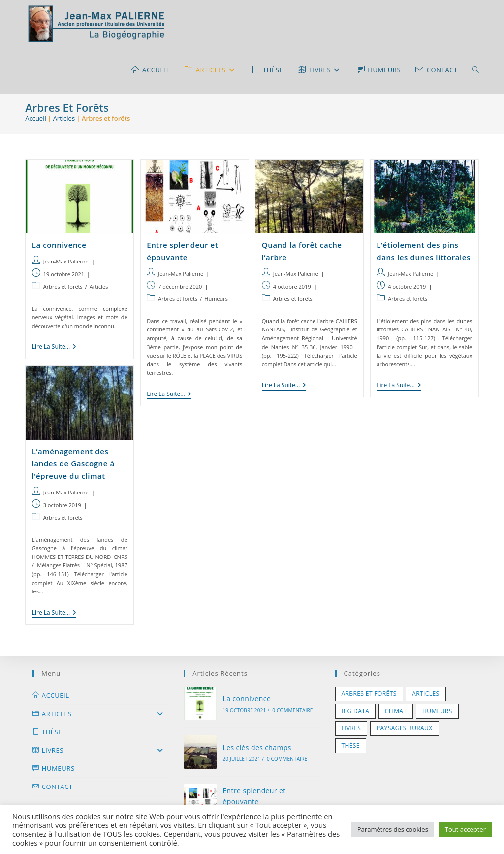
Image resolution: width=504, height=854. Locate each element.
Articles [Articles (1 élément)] (425, 694)
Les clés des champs (257, 747)
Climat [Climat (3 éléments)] (396, 711)
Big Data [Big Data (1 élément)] (356, 711)
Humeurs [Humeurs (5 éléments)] (437, 711)
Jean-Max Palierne (66, 261)
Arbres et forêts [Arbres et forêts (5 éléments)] (369, 694)
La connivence (59, 245)
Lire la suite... (54, 347)
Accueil (36, 118)
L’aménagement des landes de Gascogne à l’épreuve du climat (73, 463)
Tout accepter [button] (465, 829)
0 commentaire (292, 710)
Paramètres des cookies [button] (393, 829)
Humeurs (216, 299)
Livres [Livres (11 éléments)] (351, 728)
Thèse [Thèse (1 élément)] (351, 745)
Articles (64, 118)
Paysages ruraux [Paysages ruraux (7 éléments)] (405, 728)
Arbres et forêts (63, 286)
